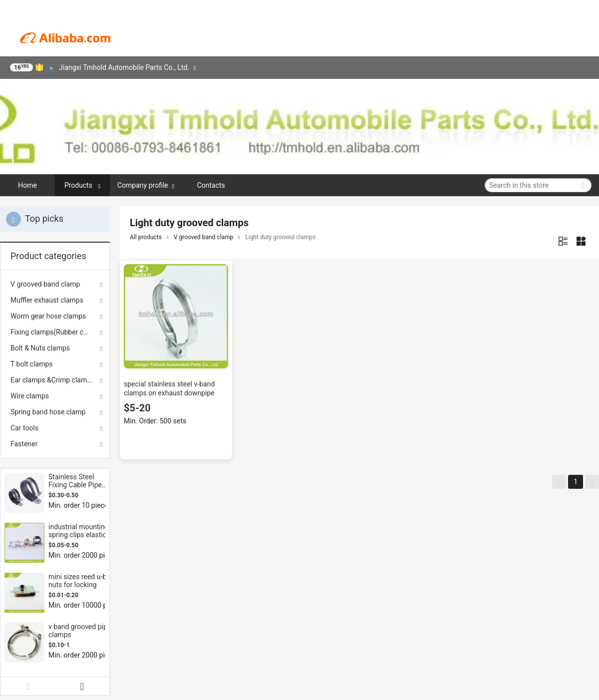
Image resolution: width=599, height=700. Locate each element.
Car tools (24, 428)
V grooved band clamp (45, 284)
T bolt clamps (32, 364)
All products (146, 237)
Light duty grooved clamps (280, 237)
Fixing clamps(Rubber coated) (55, 332)
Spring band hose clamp (48, 412)
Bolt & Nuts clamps (40, 348)
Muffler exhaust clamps (47, 300)
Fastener (24, 444)
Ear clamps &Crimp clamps (52, 380)
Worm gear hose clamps (48, 316)
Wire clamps (30, 396)
